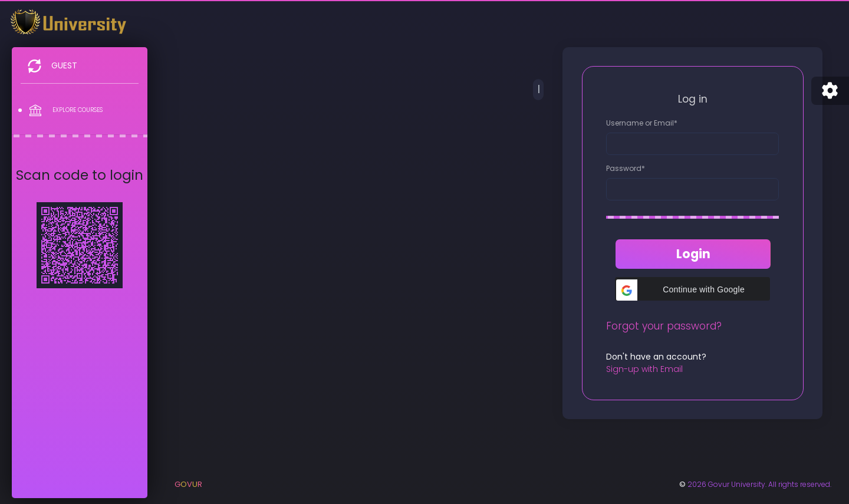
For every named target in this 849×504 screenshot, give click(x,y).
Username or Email (642, 123)
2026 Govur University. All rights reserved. (759, 484)
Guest (64, 65)
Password (626, 168)
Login (693, 254)
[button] (692, 289)
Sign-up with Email (644, 369)
